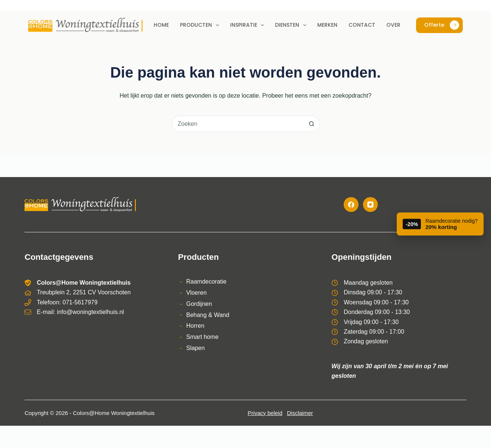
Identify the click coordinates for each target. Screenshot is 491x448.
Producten (201, 25)
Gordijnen (199, 304)
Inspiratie (249, 25)
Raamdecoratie (207, 282)
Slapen (196, 348)
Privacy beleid (265, 413)
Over (393, 25)
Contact (362, 25)
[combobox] (238, 124)
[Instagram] (370, 205)
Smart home (202, 337)
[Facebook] (351, 205)
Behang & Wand (208, 315)
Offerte (442, 25)
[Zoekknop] (312, 124)
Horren (195, 326)
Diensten (292, 25)
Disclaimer (300, 413)
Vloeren (197, 293)
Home (161, 25)
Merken (327, 25)
